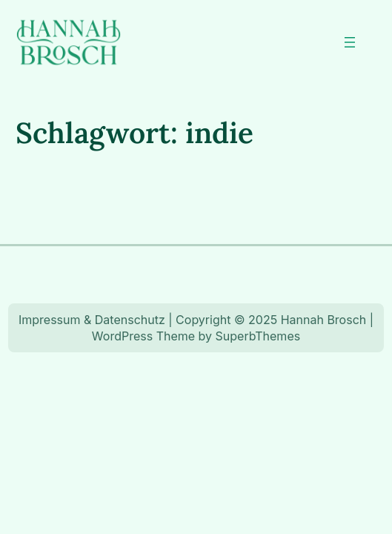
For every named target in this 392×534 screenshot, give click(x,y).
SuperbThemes (258, 336)
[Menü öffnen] (350, 42)
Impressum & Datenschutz (92, 320)
